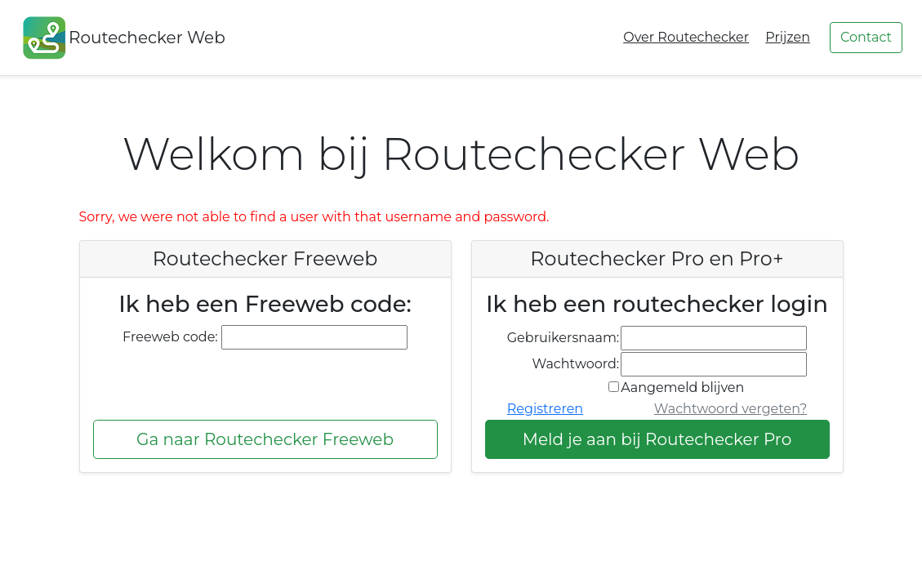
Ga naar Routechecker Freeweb (265, 439)
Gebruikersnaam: (563, 338)
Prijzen (788, 37)
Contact (866, 37)
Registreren (545, 409)
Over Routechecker (686, 37)
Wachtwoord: (576, 364)
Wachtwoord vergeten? (730, 409)
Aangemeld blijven (682, 388)
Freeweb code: (170, 337)
